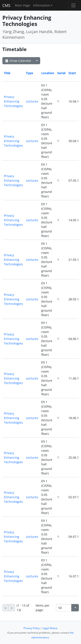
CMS (6, 5)
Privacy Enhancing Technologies (13, 101)
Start (72, 73)
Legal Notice (50, 628)
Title (7, 73)
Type (29, 73)
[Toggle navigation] (73, 5)
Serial (61, 73)
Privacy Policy (32, 628)
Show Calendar (18, 61)
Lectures (32, 101)
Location (48, 73)
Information (42, 5)
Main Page (22, 5)
